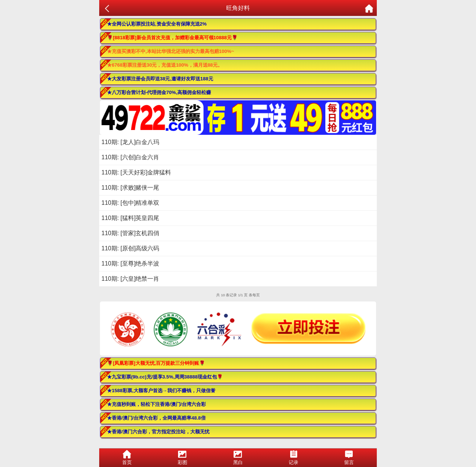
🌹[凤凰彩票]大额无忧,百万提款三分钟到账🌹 (156, 363)
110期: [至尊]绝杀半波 (130, 263)
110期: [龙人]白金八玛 (130, 142)
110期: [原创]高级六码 (130, 248)
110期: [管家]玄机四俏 (130, 233)
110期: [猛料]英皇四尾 (130, 218)
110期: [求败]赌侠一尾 (130, 188)
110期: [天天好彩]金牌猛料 (136, 172)
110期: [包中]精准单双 (130, 203)
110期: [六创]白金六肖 (130, 157)
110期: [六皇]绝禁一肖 (130, 279)
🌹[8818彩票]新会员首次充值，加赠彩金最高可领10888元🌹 (172, 38)
